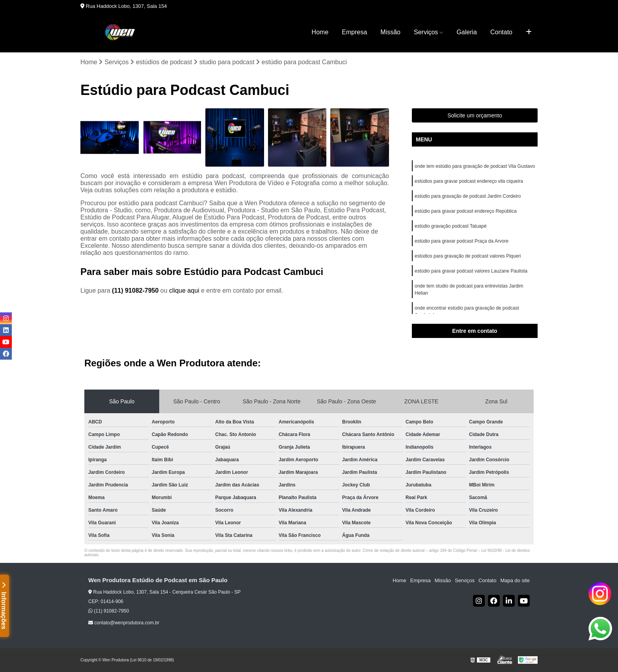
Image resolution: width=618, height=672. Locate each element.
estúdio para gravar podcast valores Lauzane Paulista (471, 271)
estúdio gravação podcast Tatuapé (451, 226)
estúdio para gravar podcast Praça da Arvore (462, 241)
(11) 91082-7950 (136, 291)
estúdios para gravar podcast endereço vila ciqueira (469, 181)
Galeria (467, 32)
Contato (501, 32)
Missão (390, 32)
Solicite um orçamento (475, 115)
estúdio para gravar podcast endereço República (466, 211)
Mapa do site (515, 580)
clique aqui (184, 291)
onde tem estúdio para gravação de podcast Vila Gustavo (475, 166)
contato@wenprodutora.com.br (124, 623)
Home (320, 32)
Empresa (354, 32)
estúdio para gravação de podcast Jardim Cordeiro (468, 196)
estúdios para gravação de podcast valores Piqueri (468, 256)
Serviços (426, 32)
